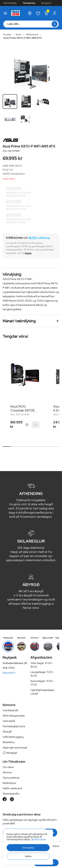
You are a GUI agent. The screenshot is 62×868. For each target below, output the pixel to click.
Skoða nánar (38, 839)
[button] (28, 848)
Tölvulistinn (29, 3)
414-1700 (9, 668)
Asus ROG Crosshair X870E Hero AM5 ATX (22, 410)
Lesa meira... (10, 179)
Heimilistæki (10, 3)
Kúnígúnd (46, 3)
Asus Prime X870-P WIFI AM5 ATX (23, 38)
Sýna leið (9, 673)
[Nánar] (28, 253)
